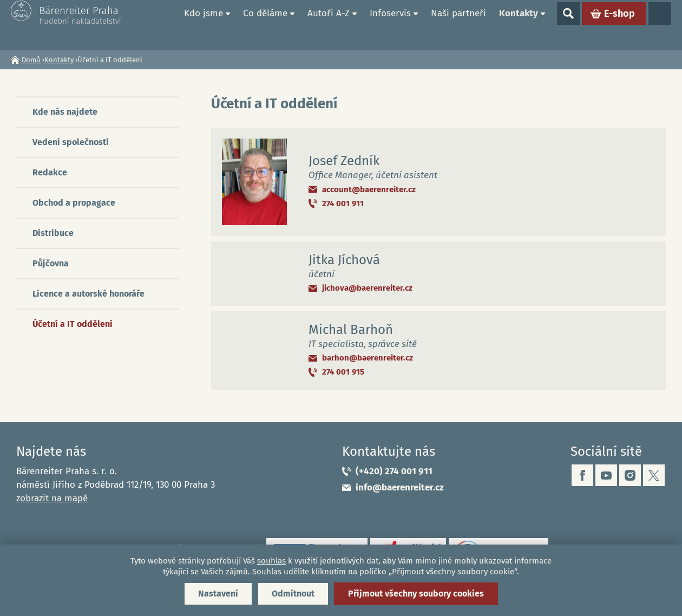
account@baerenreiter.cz (369, 189)
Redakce (50, 172)
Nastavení (218, 594)
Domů (165, 25)
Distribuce (53, 233)
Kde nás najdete (65, 112)
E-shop (619, 25)
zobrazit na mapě (52, 498)
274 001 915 (343, 372)
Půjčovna (51, 263)
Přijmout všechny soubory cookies (416, 594)
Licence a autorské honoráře (88, 294)
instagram (630, 475)
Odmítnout (293, 594)
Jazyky (660, 25)
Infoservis (390, 25)
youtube (606, 475)
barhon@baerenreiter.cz (368, 358)
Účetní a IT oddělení (73, 324)
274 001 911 (343, 204)
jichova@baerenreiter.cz (367, 288)
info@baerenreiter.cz (400, 487)
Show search (568, 25)
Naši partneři (458, 25)
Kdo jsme (204, 25)
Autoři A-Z (329, 25)
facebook (582, 475)
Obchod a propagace (74, 203)
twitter (654, 475)
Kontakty (519, 25)
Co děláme (265, 25)
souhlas (271, 561)
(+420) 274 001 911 (394, 471)
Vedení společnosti (71, 142)
